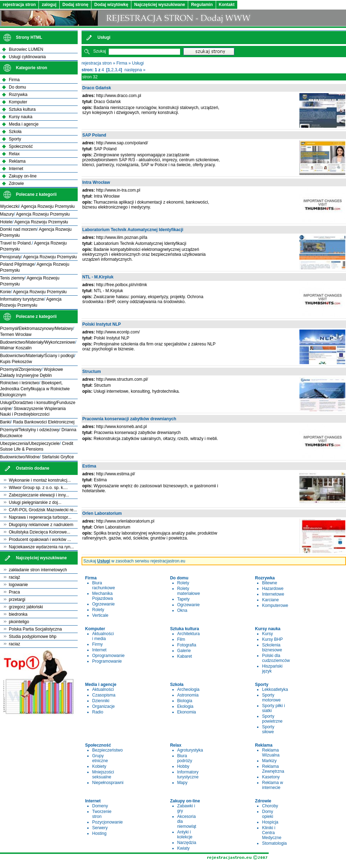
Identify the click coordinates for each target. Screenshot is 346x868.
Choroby (270, 806)
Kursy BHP (272, 639)
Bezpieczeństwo (108, 750)
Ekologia (185, 706)
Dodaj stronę (75, 5)
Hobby (183, 766)
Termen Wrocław (16, 334)
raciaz (14, 644)
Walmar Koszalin (16, 348)
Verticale (100, 615)
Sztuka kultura (22, 109)
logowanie (18, 585)
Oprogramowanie (108, 656)
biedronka (18, 614)
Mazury (7, 214)
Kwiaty (183, 848)
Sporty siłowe (268, 729)
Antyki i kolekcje (185, 834)
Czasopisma (104, 695)
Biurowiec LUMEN (26, 49)
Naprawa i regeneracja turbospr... (40, 517)
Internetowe (273, 594)
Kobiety (99, 766)
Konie (5, 292)
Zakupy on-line (23, 176)
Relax (14, 154)
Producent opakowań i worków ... (40, 540)
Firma (122, 63)
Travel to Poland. (16, 243)
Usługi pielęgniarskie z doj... (35, 502)
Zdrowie (16, 183)
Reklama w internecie (272, 785)
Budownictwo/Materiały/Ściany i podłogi (37, 356)
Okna (182, 610)
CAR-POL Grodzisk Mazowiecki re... (43, 510)
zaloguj (49, 5)
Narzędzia (187, 843)
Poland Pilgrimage (17, 264)
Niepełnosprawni (108, 783)
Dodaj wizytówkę (111, 5)
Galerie (184, 651)
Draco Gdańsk (97, 88)
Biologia (185, 701)
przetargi (17, 599)
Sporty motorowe (271, 698)
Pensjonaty (10, 257)
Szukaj (100, 51)
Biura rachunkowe (104, 585)
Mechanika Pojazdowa (103, 596)
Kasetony (271, 777)
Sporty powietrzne (272, 719)
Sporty (15, 139)
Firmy (97, 644)
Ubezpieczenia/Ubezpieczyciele (30, 444)
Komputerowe (275, 605)
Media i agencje (24, 124)
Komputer (18, 102)
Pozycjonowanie (108, 822)
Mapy (182, 783)
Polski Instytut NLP (102, 324)
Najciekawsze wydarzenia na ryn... (41, 547)
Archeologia (188, 689)
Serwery (100, 828)
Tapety (183, 599)
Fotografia (187, 645)
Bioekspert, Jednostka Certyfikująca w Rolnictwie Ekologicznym (35, 389)
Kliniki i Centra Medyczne (272, 833)
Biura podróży (185, 758)
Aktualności (103, 689)
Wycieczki (9, 206)
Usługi (138, 63)
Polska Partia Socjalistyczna (35, 629)
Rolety (98, 610)
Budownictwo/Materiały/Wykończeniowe (38, 342)
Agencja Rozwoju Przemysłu (48, 206)
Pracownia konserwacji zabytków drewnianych (129, 419)
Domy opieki (267, 814)
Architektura (189, 634)
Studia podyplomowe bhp (33, 637)
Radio (98, 712)
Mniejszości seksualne (103, 774)
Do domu (17, 87)
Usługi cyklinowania (27, 57)
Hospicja (270, 822)
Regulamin (202, 5)
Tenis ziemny (12, 278)
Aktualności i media (103, 636)
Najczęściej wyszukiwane (160, 5)
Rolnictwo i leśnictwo (20, 383)
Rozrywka (18, 95)
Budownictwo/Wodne (20, 457)
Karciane (270, 600)
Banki (5, 422)
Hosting (99, 833)
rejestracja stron (19, 5)
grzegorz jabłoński (26, 607)
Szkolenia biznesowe (272, 647)
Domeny (100, 806)
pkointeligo (19, 622)
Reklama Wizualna (271, 753)
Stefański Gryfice (58, 457)
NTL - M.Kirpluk (98, 277)
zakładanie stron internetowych (38, 570)
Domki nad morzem (18, 229)
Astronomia (188, 695)
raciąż (14, 577)
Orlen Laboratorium (102, 513)
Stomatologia (274, 843)
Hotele (6, 222)
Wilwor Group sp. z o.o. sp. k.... (38, 488)
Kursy (267, 634)
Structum (92, 372)
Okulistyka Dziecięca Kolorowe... (40, 532)
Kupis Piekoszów (16, 362)
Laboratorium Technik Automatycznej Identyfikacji (133, 230)
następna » (135, 70)
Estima (89, 466)
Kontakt (227, 5)
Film (181, 639)
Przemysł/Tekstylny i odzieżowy (29, 430)
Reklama (17, 161)
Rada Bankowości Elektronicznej (44, 422)
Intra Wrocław (96, 182)
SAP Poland (94, 135)
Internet (99, 650)
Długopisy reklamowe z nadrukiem (41, 525)
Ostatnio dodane (33, 468)
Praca (14, 592)
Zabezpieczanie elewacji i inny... (39, 495)
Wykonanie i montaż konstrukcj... (40, 480)
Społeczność (21, 146)
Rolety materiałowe (189, 591)
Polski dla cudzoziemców (276, 658)
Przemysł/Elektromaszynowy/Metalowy (37, 328)
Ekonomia (187, 712)
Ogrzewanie (103, 604)
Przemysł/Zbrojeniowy (21, 369)
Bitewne (270, 583)
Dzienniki (101, 701)
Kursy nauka (21, 117)
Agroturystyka (190, 750)
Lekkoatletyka (275, 689)
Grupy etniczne (100, 758)
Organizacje (103, 706)
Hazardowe (273, 589)
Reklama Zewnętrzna (273, 769)
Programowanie (107, 661)
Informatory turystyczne (188, 774)
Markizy (269, 761)
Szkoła (15, 132)
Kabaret (185, 656)
